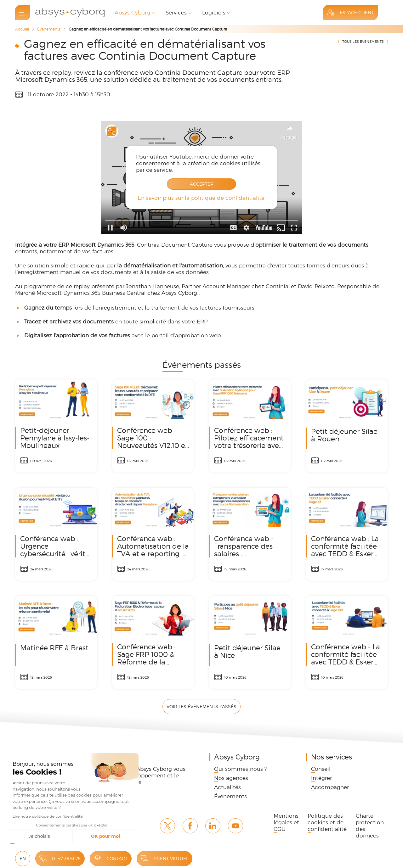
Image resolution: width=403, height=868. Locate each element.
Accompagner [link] (330, 787)
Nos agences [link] (231, 778)
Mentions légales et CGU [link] (286, 822)
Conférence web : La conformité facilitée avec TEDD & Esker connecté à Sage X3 (347, 534)
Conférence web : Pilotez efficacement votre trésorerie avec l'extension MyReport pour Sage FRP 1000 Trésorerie (250, 426)
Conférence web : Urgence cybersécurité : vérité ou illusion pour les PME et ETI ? (56, 534)
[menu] (23, 13)
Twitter (167, 826)
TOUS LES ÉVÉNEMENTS (363, 42)
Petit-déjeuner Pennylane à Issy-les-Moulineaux (56, 426)
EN (23, 858)
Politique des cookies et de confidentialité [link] (327, 822)
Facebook (190, 826)
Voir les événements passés (201, 706)
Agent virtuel (171, 858)
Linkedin (213, 826)
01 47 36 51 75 (66, 858)
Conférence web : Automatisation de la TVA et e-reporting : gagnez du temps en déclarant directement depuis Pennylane (153, 534)
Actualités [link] (227, 787)
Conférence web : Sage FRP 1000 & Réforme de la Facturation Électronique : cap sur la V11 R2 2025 (153, 642)
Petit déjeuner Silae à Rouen (347, 426)
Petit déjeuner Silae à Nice (250, 642)
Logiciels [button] (214, 13)
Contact (117, 858)
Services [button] (176, 13)
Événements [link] (230, 796)
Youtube (236, 826)
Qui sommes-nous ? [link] (240, 769)
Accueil (22, 29)
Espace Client (357, 12)
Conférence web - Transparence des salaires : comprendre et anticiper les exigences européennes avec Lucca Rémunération (250, 534)
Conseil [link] (321, 769)
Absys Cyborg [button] (132, 13)
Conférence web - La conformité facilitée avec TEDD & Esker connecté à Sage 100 (347, 642)
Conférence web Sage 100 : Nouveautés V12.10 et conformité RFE (153, 426)
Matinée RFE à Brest (56, 642)
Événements (49, 29)
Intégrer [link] (321, 778)
